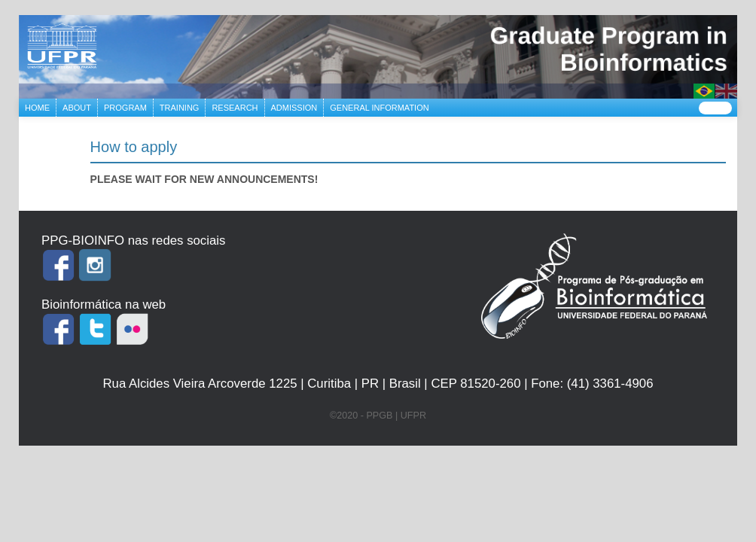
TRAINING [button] (180, 108)
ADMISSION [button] (294, 108)
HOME (40, 106)
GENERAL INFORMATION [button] (379, 108)
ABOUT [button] (77, 108)
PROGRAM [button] (125, 108)
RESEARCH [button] (235, 108)
